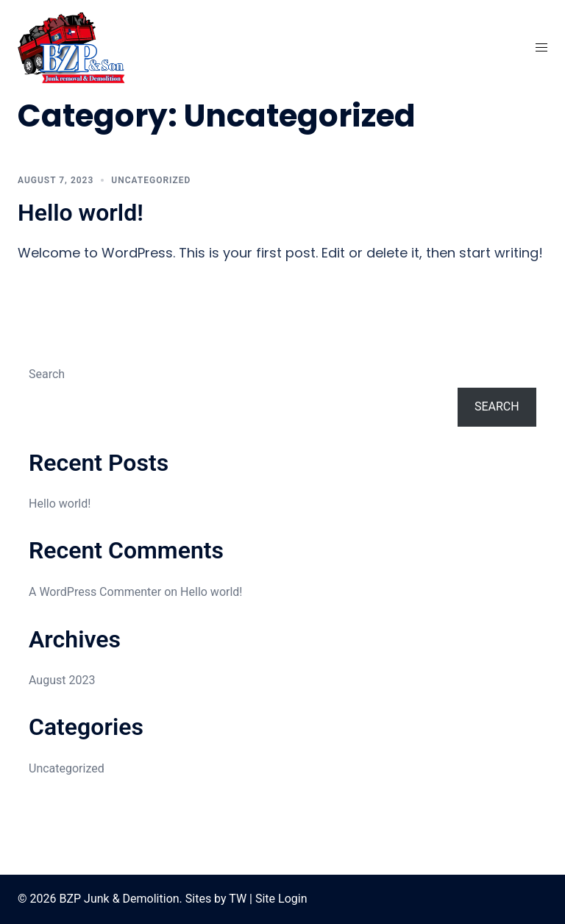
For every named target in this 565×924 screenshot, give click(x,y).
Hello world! (81, 213)
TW (238, 899)
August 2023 (62, 680)
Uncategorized (151, 180)
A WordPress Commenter (95, 592)
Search (47, 374)
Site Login (281, 899)
